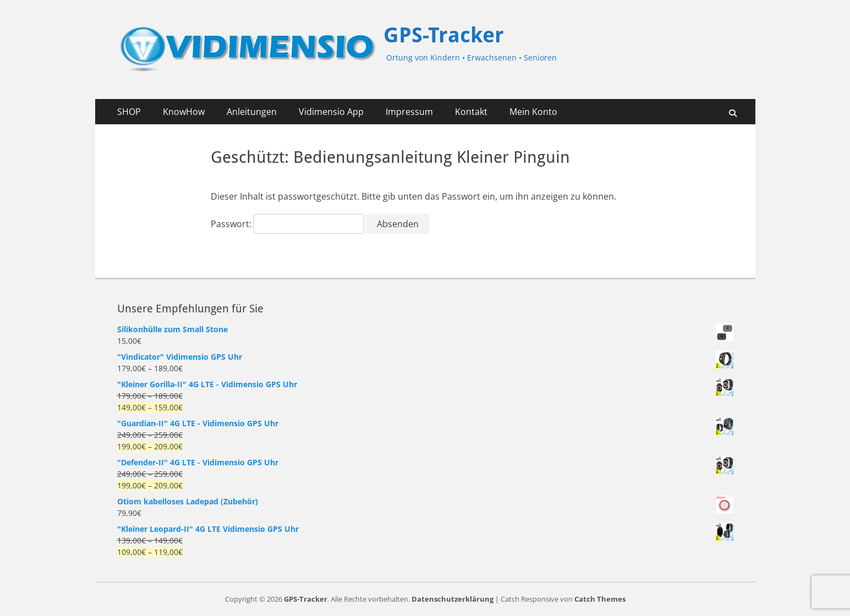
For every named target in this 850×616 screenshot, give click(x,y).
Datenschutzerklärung (453, 599)
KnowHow (184, 112)
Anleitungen (252, 112)
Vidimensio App (331, 112)
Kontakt (471, 112)
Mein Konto (533, 112)
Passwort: (287, 224)
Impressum (409, 112)
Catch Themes (600, 599)
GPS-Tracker (444, 35)
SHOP (129, 112)
